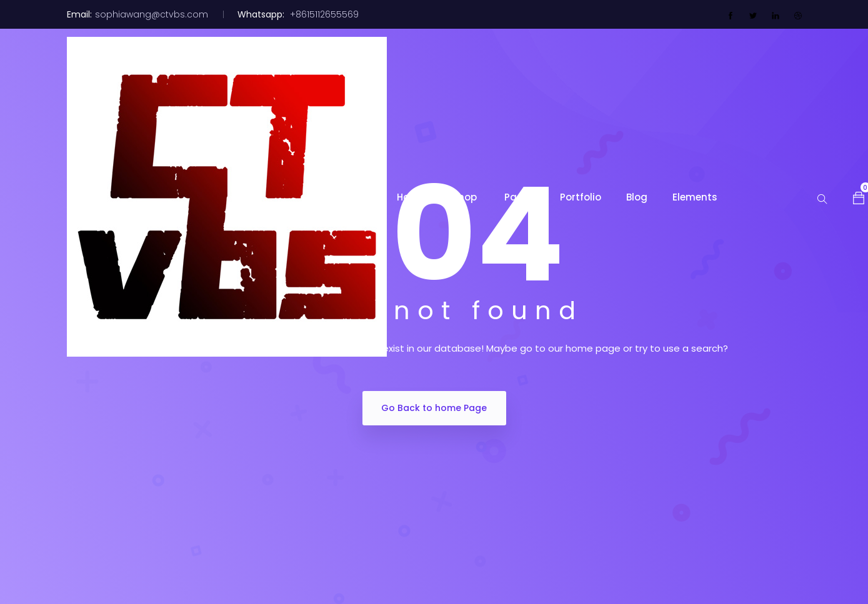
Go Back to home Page (434, 408)
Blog (637, 197)
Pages (520, 197)
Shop (466, 197)
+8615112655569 (323, 14)
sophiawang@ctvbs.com (152, 14)
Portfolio (581, 197)
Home (412, 197)
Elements (695, 197)
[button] (859, 197)
